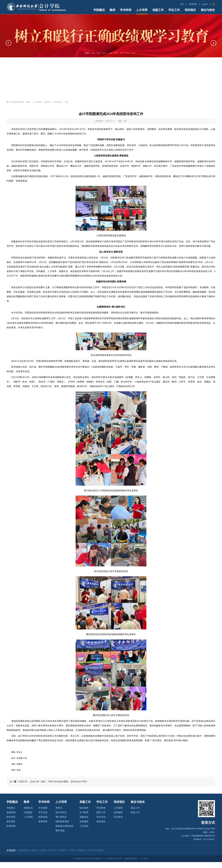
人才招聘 (28, 823)
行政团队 (28, 818)
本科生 (47, 102)
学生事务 (101, 814)
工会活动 (84, 832)
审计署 (53, 856)
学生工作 (174, 10)
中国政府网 (23, 856)
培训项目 (190, 10)
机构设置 (11, 832)
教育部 (34, 856)
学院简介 (11, 814)
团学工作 (101, 818)
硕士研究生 (61, 818)
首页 (182, 4)
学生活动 (101, 823)
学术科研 (126, 10)
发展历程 (11, 818)
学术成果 (43, 814)
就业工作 (135, 814)
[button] (8, 60)
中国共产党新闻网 (95, 856)
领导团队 (11, 828)
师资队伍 (28, 814)
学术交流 (43, 818)
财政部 (43, 856)
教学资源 (60, 837)
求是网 (81, 856)
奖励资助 (101, 828)
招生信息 (58, 102)
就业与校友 (208, 10)
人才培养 (142, 10)
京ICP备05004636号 (113, 865)
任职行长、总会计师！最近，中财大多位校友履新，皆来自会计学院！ (49, 788)
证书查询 (118, 823)
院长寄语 (11, 823)
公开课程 (118, 814)
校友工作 (135, 818)
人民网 (71, 856)
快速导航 (193, 4)
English (205, 4)
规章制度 (43, 828)
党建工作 (158, 10)
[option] (111, 53)
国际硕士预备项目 (65, 832)
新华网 (62, 856)
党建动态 (84, 823)
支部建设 (84, 828)
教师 (112, 10)
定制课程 (118, 818)
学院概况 (99, 10)
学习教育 (84, 818)
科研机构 (43, 823)
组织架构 (84, 814)
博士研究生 (61, 823)
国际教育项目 (62, 828)
